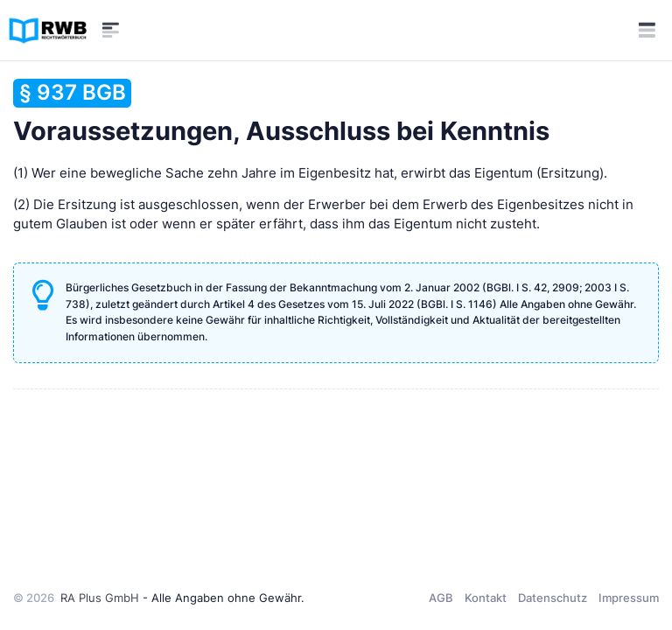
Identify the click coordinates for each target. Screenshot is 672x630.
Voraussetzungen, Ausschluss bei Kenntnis (281, 112)
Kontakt (486, 598)
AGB (441, 598)
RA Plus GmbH (100, 598)
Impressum (629, 598)
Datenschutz (553, 598)
